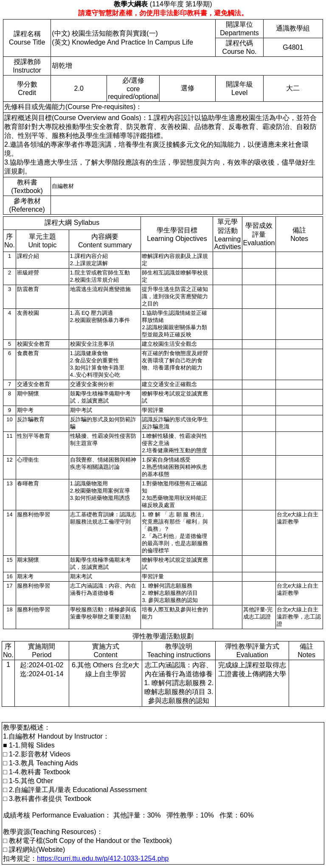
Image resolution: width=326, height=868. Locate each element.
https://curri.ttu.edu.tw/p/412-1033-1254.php (103, 858)
